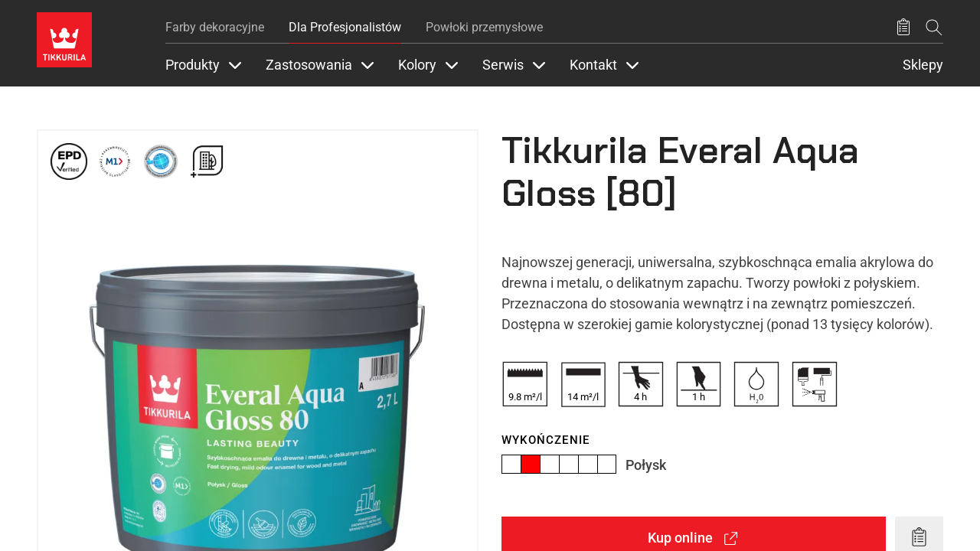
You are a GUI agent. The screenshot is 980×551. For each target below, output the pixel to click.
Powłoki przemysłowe (484, 27)
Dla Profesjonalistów (345, 27)
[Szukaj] (934, 27)
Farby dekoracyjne (215, 27)
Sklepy (923, 65)
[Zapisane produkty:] (903, 28)
